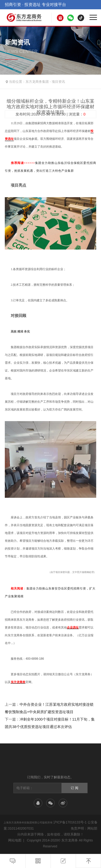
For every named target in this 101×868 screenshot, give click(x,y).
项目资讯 (58, 82)
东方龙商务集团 (37, 82)
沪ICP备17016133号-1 (70, 822)
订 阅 (75, 788)
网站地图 (15, 840)
